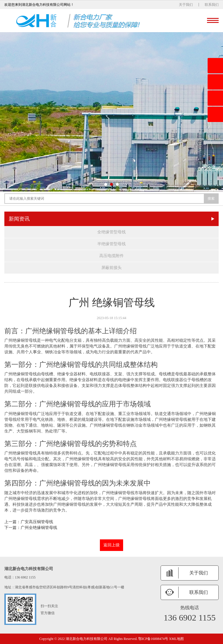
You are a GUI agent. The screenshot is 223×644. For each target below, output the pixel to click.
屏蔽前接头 (111, 268)
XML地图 (176, 639)
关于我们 (186, 5)
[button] (106, 184)
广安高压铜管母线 (37, 522)
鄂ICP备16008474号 (153, 639)
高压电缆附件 (111, 256)
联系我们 (212, 5)
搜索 (211, 199)
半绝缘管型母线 (111, 244)
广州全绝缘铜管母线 (39, 528)
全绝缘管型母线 (111, 232)
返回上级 (111, 545)
